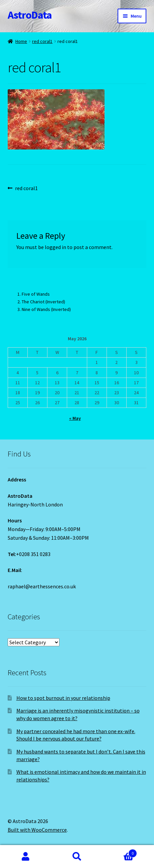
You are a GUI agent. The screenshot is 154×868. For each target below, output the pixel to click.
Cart (120, 852)
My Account (26, 857)
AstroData (30, 15)
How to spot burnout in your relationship (63, 698)
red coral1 (42, 41)
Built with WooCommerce (37, 830)
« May (75, 418)
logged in (55, 247)
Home (21, 41)
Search (77, 857)
